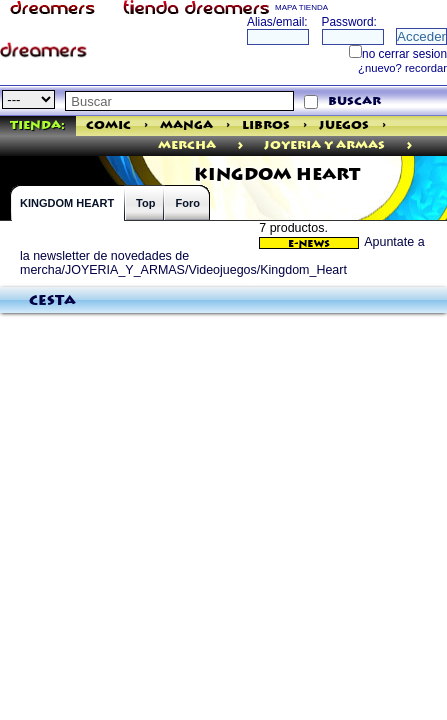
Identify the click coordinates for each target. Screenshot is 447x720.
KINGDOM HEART (67, 203)
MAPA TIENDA (301, 7)
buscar (354, 101)
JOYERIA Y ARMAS (324, 145)
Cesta (52, 301)
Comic (108, 125)
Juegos (344, 125)
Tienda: (37, 125)
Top (145, 203)
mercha (187, 145)
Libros (266, 125)
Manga (186, 125)
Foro (187, 203)
